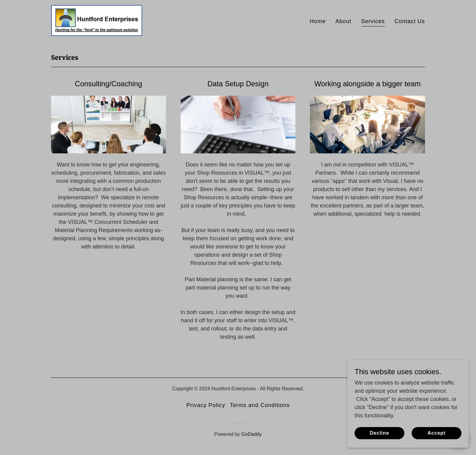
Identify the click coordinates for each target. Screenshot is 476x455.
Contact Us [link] (410, 21)
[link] (97, 20)
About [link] (343, 21)
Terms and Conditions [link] (260, 405)
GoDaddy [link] (252, 434)
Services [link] (373, 21)
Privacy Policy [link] (206, 405)
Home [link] (318, 21)
